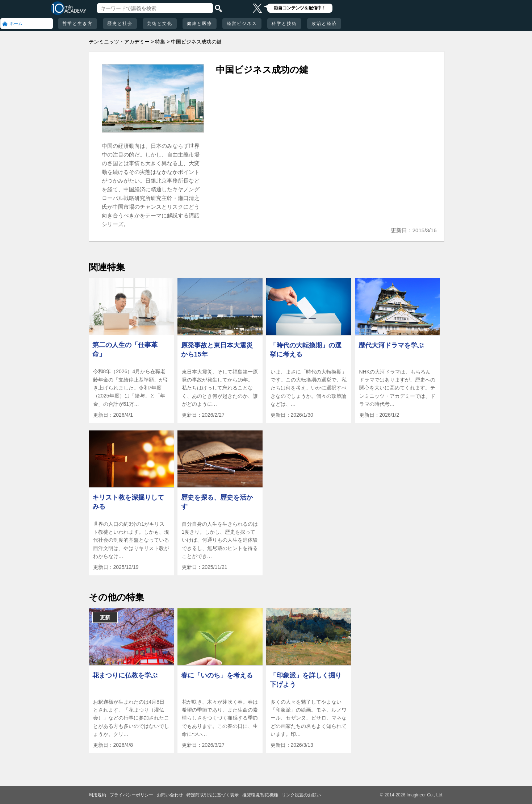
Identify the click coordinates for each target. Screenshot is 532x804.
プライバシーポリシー (131, 795)
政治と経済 (324, 24)
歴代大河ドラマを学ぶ (391, 345)
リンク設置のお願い (301, 795)
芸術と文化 (160, 24)
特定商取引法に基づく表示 (213, 795)
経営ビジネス (242, 24)
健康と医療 (200, 24)
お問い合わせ (170, 795)
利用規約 (97, 795)
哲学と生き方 (78, 24)
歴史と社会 (120, 24)
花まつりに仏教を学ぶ (125, 675)
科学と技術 (284, 24)
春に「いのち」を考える (217, 675)
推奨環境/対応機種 (260, 795)
